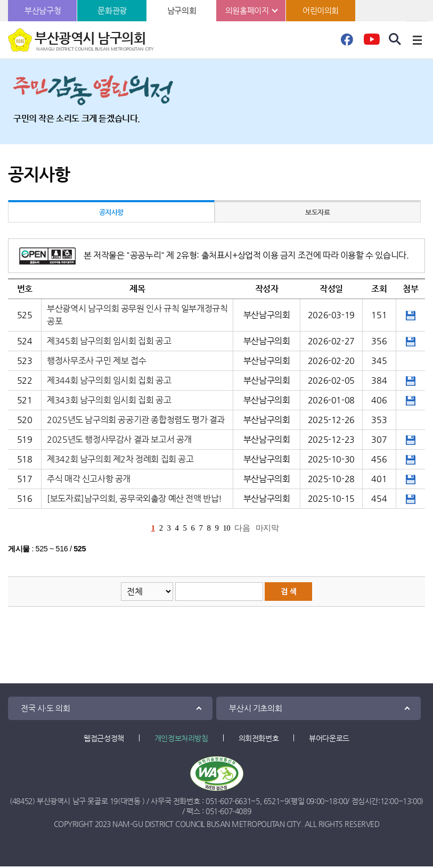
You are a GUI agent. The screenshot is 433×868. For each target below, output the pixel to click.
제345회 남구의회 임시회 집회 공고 (109, 341)
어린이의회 (321, 10)
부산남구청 (43, 10)
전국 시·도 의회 (45, 708)
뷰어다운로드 (329, 738)
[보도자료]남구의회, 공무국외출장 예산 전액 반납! (134, 498)
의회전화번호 (259, 738)
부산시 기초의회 (255, 708)
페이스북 (347, 43)
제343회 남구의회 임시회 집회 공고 (109, 400)
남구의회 (182, 10)
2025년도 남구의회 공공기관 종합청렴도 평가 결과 (136, 420)
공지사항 (111, 212)
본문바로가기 (0, 0)
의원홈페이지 (247, 10)
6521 (272, 801)
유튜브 (371, 43)
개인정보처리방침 (181, 738)
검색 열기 (395, 39)
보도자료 (317, 212)
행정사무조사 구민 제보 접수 (96, 361)
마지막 (267, 528)
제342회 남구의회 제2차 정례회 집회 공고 (120, 459)
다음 (242, 528)
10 (226, 528)
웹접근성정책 (104, 738)
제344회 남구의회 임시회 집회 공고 (109, 380)
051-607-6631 (228, 801)
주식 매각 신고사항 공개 (89, 479)
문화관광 (112, 10)
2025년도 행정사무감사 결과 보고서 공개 (119, 439)
